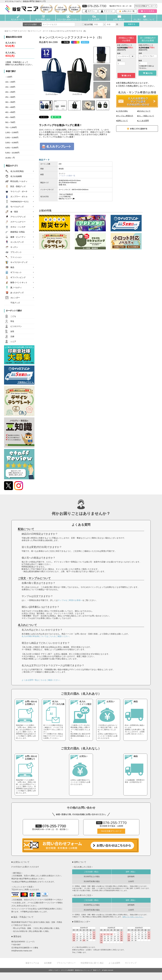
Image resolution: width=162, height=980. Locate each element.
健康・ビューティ (18, 237)
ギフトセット (16, 272)
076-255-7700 (51, 826)
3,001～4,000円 (12, 143)
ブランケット (16, 252)
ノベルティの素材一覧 (67, 176)
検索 (132, 24)
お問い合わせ (119, 19)
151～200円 (10, 87)
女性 (12, 331)
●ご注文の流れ (122, 111)
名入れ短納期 (16, 176)
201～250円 (10, 92)
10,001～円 (10, 158)
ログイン (91, 11)
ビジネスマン (16, 326)
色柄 (119, 53)
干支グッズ (15, 303)
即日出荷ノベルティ (19, 181)
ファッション (16, 257)
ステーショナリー (18, 222)
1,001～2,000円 (12, 132)
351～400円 (10, 107)
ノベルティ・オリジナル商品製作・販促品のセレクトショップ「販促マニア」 (77, 970)
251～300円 (10, 97)
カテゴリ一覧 (25, 31)
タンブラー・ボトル (19, 197)
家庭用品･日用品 (18, 232)
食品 (12, 267)
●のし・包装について (146, 116)
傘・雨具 (14, 212)
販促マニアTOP (11, 31)
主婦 (12, 336)
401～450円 (10, 112)
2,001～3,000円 (12, 138)
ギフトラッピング (18, 277)
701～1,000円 (11, 127)
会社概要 (48, 963)
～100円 (9, 77)
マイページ (108, 11)
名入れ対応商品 (17, 171)
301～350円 (10, 102)
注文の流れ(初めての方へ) (68, 19)
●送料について (122, 121)
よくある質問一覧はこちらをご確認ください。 (42, 680)
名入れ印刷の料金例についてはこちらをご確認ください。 (46, 636)
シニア (13, 342)
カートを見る (149, 11)
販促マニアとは (32, 963)
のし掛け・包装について (144, 19)
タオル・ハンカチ (18, 227)
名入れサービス (18, 19)
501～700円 (10, 122)
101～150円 (10, 82)
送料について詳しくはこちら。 (133, 917)
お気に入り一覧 (128, 11)
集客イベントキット (19, 283)
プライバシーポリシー (66, 963)
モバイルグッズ (17, 207)
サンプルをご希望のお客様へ (70, 600)
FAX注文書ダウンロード (111, 831)
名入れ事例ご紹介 (43, 19)
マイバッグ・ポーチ (40, 31)
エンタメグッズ (17, 242)
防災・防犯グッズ (18, 186)
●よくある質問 (143, 121)
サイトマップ (131, 963)
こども (13, 316)
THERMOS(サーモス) (19, 202)
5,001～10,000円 (12, 153)
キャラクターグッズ (19, 262)
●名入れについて (144, 111)
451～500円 (10, 117)
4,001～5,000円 (12, 148)
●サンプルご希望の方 (125, 116)
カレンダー (15, 298)
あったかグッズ (17, 293)
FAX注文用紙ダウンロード (146, 6)
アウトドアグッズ (18, 217)
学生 (12, 321)
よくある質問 (94, 19)
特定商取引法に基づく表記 (92, 963)
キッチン (14, 247)
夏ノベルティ (16, 288)
